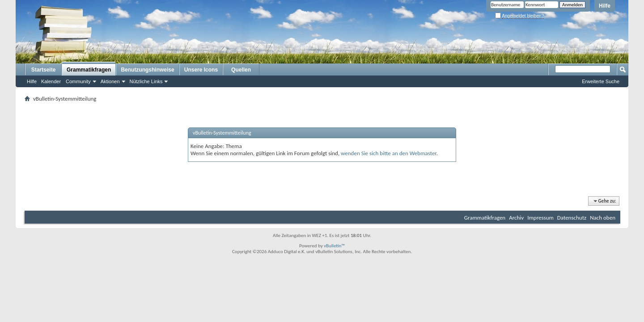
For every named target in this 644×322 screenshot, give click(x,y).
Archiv (516, 218)
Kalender (51, 81)
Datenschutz (572, 218)
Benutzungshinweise (147, 70)
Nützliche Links (146, 81)
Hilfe (605, 6)
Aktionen (110, 81)
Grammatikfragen (89, 70)
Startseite (44, 70)
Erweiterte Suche (601, 81)
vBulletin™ (334, 246)
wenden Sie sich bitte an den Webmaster (388, 153)
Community (78, 81)
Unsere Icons (201, 70)
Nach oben (603, 218)
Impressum (540, 218)
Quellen (241, 70)
